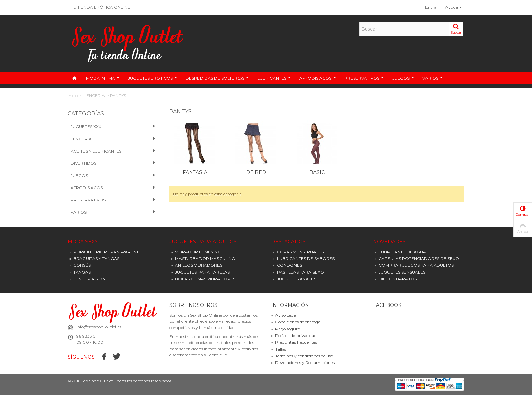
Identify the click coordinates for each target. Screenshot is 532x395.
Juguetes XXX (113, 127)
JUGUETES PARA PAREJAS (200, 272)
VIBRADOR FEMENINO (196, 252)
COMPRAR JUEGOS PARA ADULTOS (414, 265)
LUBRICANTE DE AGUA (400, 252)
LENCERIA (94, 95)
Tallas (279, 349)
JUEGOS (403, 78)
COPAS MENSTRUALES (298, 252)
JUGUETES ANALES (294, 279)
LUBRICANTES (274, 78)
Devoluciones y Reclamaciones (303, 363)
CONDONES (287, 265)
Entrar (432, 7)
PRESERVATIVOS (364, 78)
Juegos (113, 176)
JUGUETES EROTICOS (153, 78)
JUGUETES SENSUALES (400, 272)
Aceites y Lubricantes (113, 151)
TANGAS (80, 272)
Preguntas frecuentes (294, 342)
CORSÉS (80, 265)
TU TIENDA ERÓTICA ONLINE (100, 7)
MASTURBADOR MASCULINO (203, 259)
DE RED (256, 172)
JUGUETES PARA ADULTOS (203, 242)
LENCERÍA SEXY (87, 279)
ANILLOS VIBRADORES (197, 265)
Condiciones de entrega (296, 322)
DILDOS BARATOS (396, 279)
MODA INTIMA (103, 78)
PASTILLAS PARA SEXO (298, 272)
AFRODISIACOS (318, 78)
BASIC (317, 172)
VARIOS (433, 78)
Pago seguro (286, 329)
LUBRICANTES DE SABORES (304, 259)
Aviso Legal (284, 315)
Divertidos (113, 163)
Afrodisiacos (113, 188)
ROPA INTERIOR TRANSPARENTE (105, 252)
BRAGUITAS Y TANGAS (94, 259)
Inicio (73, 95)
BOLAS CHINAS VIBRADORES (203, 279)
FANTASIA (195, 172)
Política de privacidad (294, 335)
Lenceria (113, 139)
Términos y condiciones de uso (302, 356)
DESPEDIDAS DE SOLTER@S (217, 78)
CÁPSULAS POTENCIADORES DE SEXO (417, 259)
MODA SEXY (83, 242)
